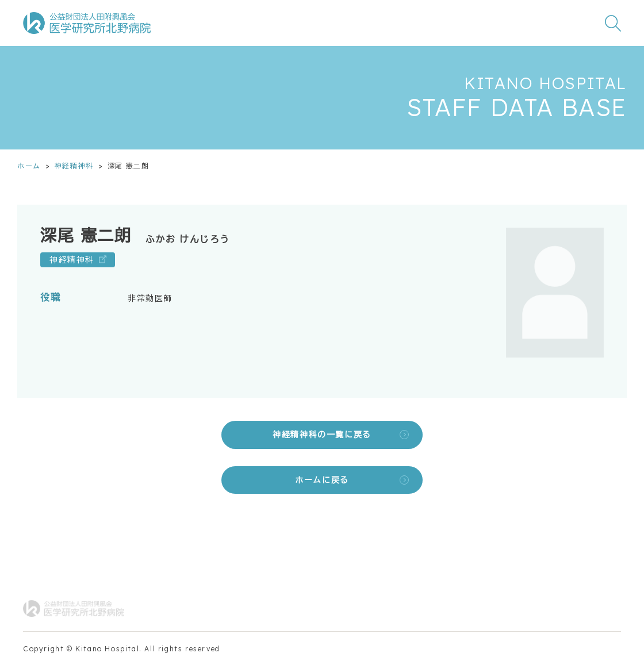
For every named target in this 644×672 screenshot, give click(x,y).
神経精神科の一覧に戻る (322, 435)
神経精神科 (74, 166)
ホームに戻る (322, 480)
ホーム (29, 166)
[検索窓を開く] (613, 23)
